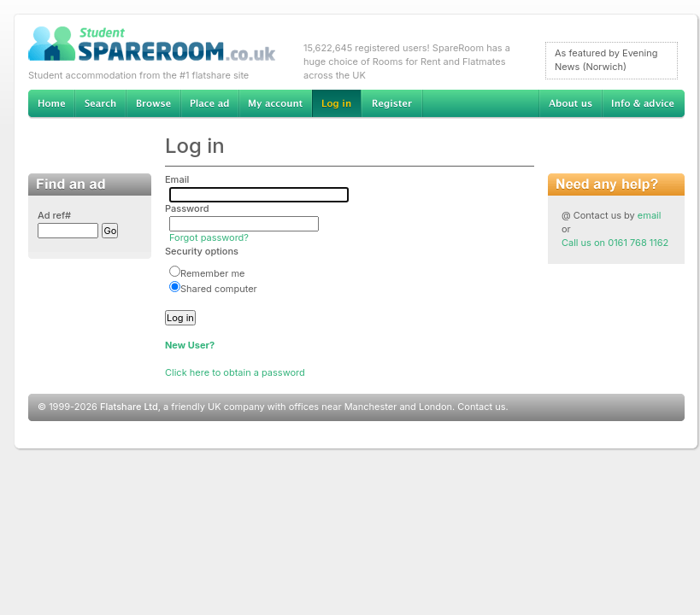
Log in (336, 104)
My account (275, 104)
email (650, 215)
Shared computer (213, 289)
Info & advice (643, 104)
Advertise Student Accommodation (209, 104)
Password (187, 208)
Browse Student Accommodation (153, 104)
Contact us (481, 407)
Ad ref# (54, 215)
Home (51, 104)
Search (100, 104)
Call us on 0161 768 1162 (615, 243)
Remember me (207, 273)
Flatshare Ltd (129, 407)
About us (570, 104)
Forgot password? (209, 237)
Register (392, 104)
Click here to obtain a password (235, 372)
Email (177, 179)
